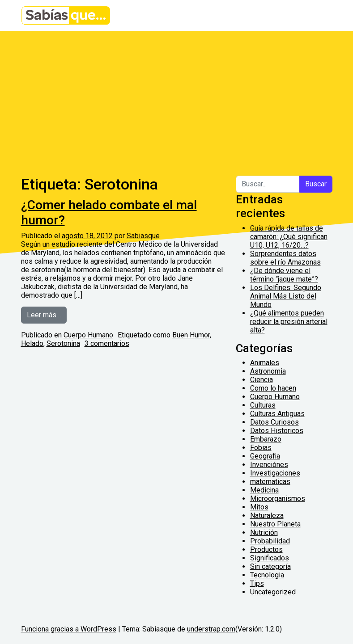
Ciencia (262, 380)
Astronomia (268, 371)
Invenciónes (269, 465)
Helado (32, 343)
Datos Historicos (277, 431)
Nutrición (264, 532)
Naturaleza (267, 516)
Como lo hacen (273, 388)
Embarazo (266, 439)
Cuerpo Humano (88, 335)
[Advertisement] (176, 98)
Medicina (264, 490)
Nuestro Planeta (275, 524)
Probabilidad (270, 541)
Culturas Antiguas (277, 414)
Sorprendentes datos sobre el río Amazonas (285, 258)
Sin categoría (270, 566)
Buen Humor (191, 335)
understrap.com (211, 629)
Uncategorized (273, 592)
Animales (265, 363)
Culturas (263, 405)
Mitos (259, 507)
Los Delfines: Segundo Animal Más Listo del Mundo (286, 296)
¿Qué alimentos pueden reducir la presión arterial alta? (289, 322)
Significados (270, 558)
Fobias (261, 448)
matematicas (270, 482)
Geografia (265, 456)
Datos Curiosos (274, 422)
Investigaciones (275, 473)
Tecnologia (267, 575)
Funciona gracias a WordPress (69, 629)
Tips (257, 583)
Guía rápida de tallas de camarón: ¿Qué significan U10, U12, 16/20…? (289, 237)
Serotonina (63, 343)
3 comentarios (107, 343)
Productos (266, 549)
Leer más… (47, 314)
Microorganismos (278, 499)
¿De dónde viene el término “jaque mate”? (284, 275)
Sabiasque (143, 236)
